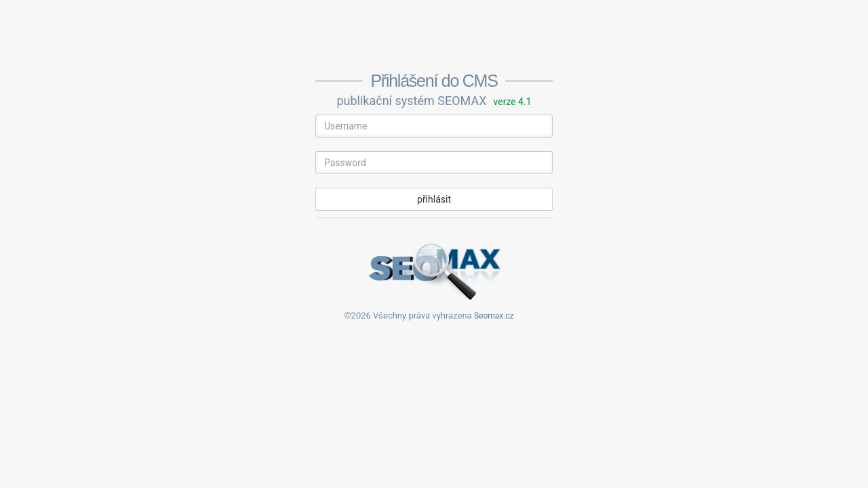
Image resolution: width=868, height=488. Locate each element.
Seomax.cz (494, 316)
